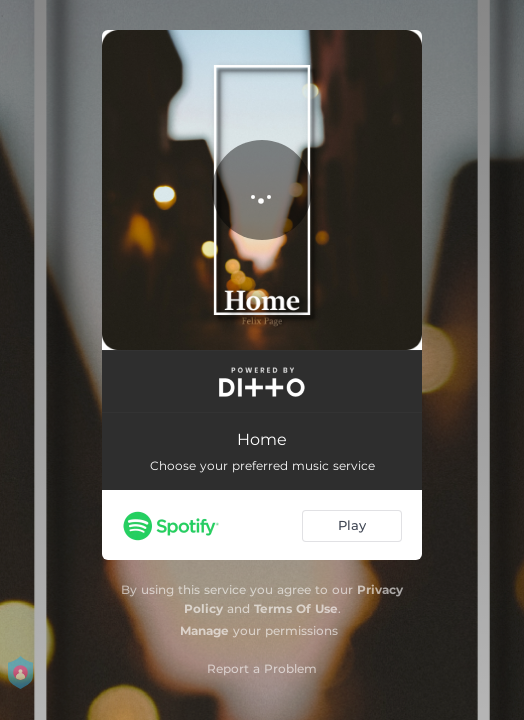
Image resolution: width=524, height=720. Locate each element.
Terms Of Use (296, 608)
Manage (204, 630)
